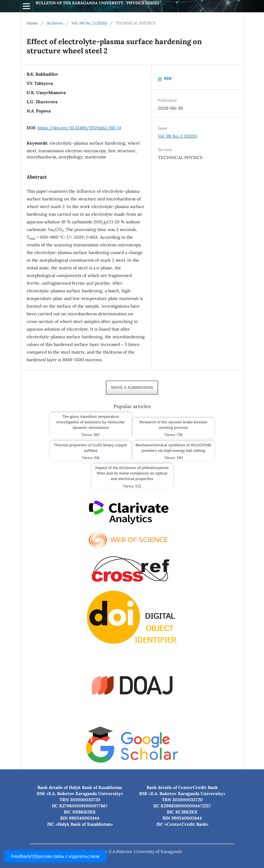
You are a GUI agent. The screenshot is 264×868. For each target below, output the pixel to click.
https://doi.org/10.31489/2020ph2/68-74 (79, 128)
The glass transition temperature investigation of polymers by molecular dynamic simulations (91, 422)
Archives (55, 23)
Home (32, 23)
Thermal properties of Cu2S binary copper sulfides (90, 448)
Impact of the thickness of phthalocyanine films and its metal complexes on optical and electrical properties (132, 473)
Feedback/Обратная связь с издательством (55, 856)
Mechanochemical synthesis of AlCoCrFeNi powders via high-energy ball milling (173, 448)
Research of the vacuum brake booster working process (173, 425)
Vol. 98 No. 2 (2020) (89, 23)
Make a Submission (132, 387)
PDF (168, 79)
